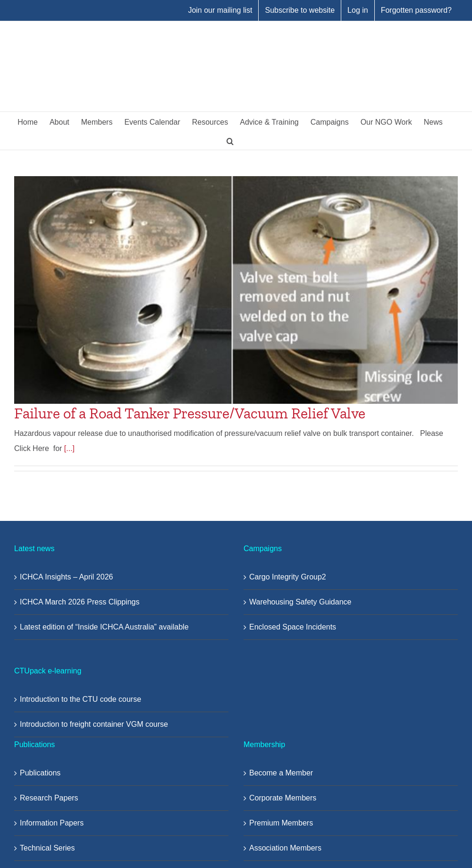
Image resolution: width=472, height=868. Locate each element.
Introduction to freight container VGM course (94, 724)
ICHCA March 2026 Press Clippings (80, 602)
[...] (69, 448)
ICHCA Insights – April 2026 (66, 577)
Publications (40, 773)
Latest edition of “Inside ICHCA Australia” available (104, 627)
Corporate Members (283, 798)
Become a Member (281, 773)
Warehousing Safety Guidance (300, 602)
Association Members (285, 848)
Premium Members (281, 823)
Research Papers (49, 798)
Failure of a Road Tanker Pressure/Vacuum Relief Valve (190, 413)
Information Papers (52, 823)
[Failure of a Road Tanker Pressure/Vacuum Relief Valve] (236, 290)
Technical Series (47, 848)
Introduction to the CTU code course (80, 699)
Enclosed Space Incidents (293, 627)
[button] (230, 140)
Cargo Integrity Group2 (288, 577)
